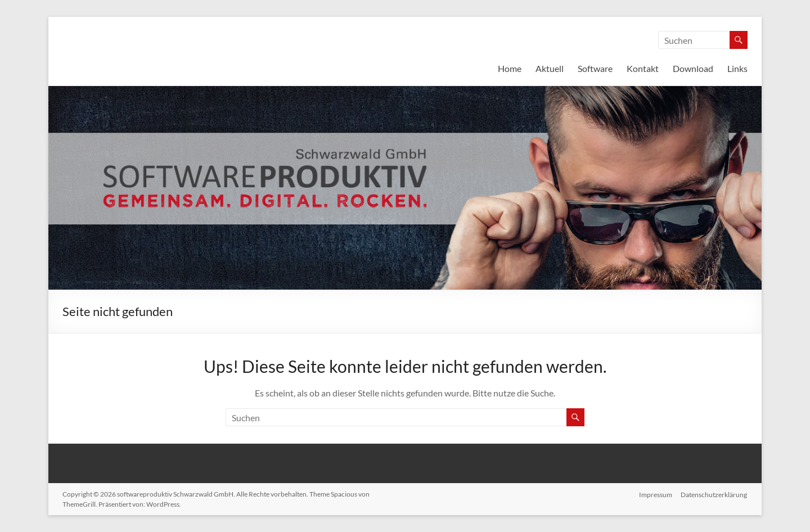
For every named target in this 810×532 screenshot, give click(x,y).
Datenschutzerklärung (714, 494)
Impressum (656, 494)
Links (737, 68)
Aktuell (550, 68)
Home (510, 68)
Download (693, 68)
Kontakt (643, 68)
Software (595, 68)
